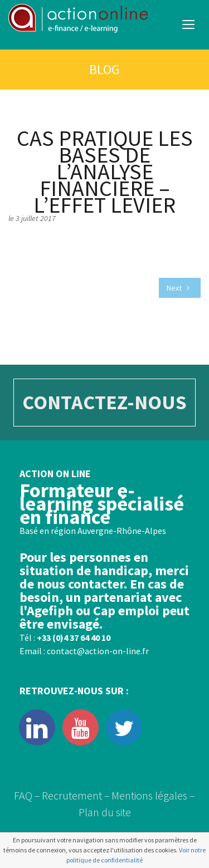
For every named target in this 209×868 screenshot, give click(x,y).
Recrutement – (76, 795)
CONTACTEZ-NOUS (104, 402)
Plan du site (105, 812)
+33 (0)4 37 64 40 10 (74, 637)
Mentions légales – (153, 795)
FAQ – (27, 795)
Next (178, 288)
